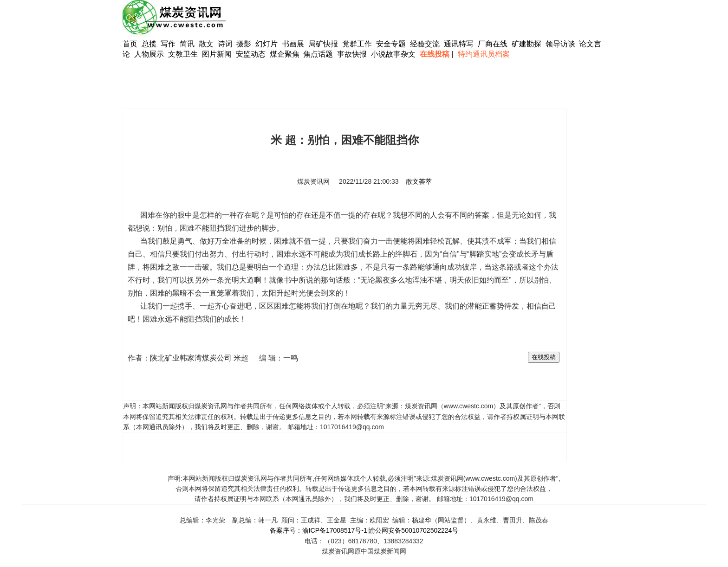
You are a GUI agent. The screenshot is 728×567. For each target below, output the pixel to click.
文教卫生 (183, 54)
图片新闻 (217, 54)
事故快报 (352, 54)
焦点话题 (318, 54)
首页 (130, 44)
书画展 (293, 44)
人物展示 (149, 54)
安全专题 (391, 44)
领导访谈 (560, 44)
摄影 (245, 44)
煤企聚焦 (285, 54)
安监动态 (251, 54)
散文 (207, 44)
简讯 (187, 44)
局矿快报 (323, 44)
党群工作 (357, 44)
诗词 (226, 44)
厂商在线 (493, 44)
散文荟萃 (419, 181)
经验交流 (425, 44)
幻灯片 (266, 44)
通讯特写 (459, 44)
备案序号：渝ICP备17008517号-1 (318, 530)
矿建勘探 (526, 44)
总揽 (149, 44)
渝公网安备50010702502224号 (413, 530)
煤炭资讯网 (313, 181)
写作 (168, 44)
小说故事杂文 (393, 54)
